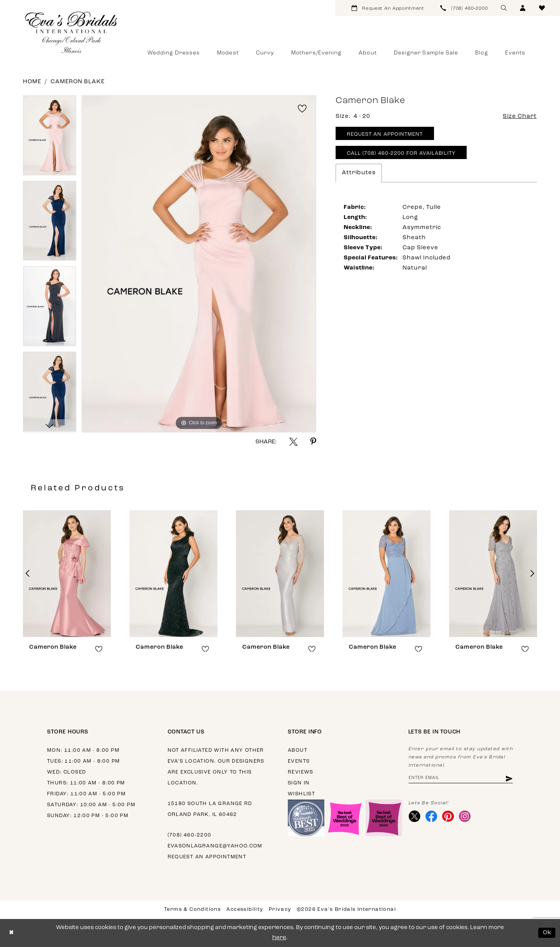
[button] (523, 8)
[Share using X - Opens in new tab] (293, 442)
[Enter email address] (461, 778)
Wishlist (301, 794)
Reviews (301, 772)
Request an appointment (207, 857)
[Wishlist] (542, 8)
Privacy (280, 909)
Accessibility (245, 909)
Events (299, 761)
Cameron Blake (78, 82)
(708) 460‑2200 (190, 835)
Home (32, 82)
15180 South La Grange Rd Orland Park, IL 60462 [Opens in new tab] (210, 809)
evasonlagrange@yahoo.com (215, 846)
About (297, 750)
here (279, 938)
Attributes (359, 173)
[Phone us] (464, 8)
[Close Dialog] (11, 933)
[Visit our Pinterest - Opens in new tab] (448, 816)
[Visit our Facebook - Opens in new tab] (431, 816)
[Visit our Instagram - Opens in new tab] (465, 816)
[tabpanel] (50, 138)
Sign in (299, 783)
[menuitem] (388, 8)
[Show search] (504, 8)
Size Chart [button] (520, 116)
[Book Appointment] (388, 8)
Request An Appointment (385, 134)
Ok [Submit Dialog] (547, 933)
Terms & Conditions (192, 909)
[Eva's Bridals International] (72, 32)
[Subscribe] (508, 778)
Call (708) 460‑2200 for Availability (401, 153)
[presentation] (67, 574)
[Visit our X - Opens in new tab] (415, 816)
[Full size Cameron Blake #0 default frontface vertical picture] (199, 264)
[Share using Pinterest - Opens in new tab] (313, 442)
